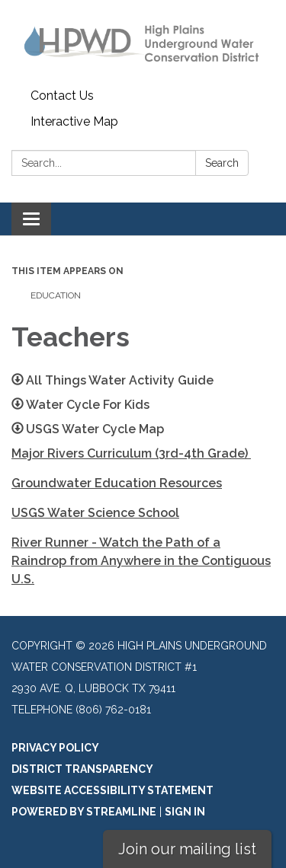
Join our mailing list (187, 849)
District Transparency (82, 769)
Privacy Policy (55, 748)
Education (56, 295)
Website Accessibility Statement (112, 790)
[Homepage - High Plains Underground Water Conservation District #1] (143, 41)
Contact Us (62, 96)
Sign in (185, 812)
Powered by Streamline (84, 812)
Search (222, 163)
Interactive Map (74, 121)
